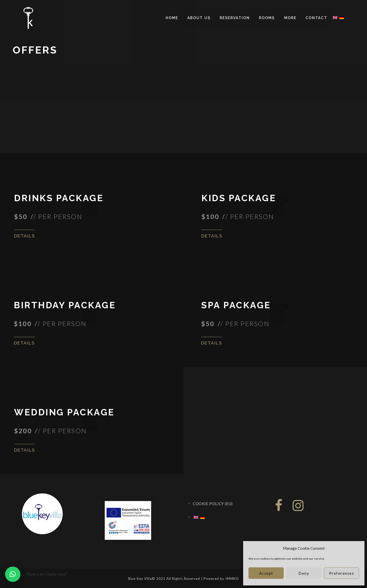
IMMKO (232, 579)
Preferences (342, 573)
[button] (13, 574)
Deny (304, 573)
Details (25, 236)
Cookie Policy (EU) (213, 504)
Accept (266, 573)
